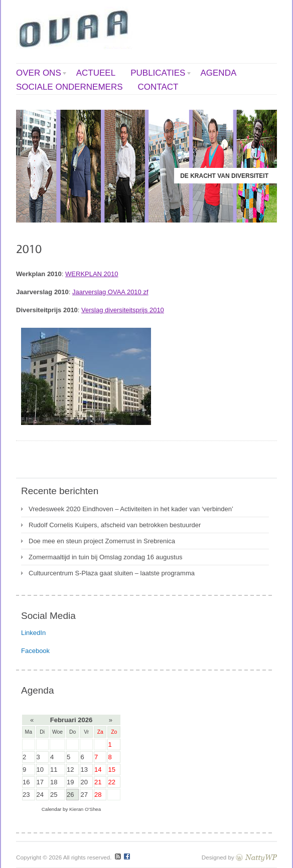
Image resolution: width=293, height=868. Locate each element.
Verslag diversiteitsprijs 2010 (123, 310)
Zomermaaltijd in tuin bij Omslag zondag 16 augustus (105, 557)
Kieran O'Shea (85, 809)
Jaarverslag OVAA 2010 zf (110, 292)
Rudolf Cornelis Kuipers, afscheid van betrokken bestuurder (115, 525)
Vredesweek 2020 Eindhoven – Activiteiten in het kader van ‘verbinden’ (131, 509)
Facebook (35, 651)
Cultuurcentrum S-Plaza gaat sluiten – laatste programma (112, 573)
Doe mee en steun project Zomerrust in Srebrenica (102, 541)
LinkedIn (33, 633)
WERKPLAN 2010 (92, 274)
